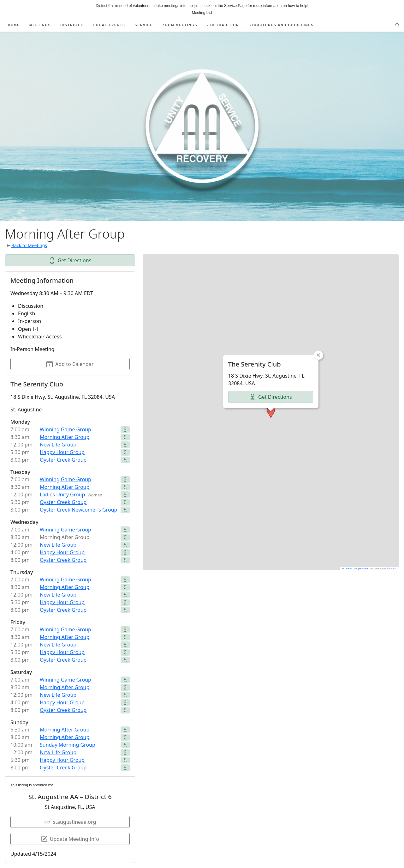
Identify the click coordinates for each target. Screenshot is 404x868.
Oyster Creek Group (63, 460)
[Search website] (397, 26)
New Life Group (58, 445)
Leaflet (347, 569)
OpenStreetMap (365, 569)
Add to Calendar (70, 364)
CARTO (393, 569)
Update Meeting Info (70, 839)
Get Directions (70, 260)
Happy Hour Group (62, 452)
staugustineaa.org (70, 822)
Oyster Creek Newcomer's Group (78, 510)
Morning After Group (65, 437)
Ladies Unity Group (62, 495)
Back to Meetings (29, 245)
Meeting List (202, 13)
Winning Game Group (65, 429)
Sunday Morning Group (68, 745)
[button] (271, 412)
